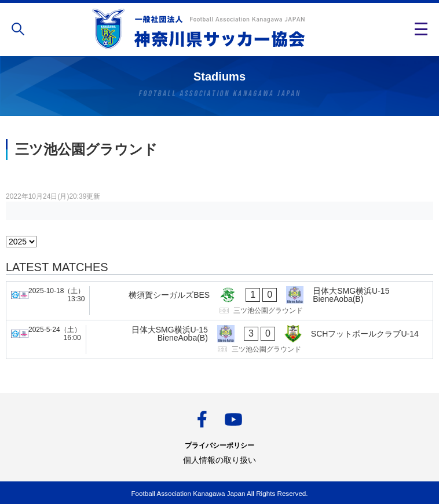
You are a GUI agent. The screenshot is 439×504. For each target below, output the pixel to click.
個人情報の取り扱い (219, 460)
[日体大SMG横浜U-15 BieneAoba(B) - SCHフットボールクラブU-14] (219, 339)
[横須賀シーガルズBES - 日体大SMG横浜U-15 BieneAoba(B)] (219, 301)
